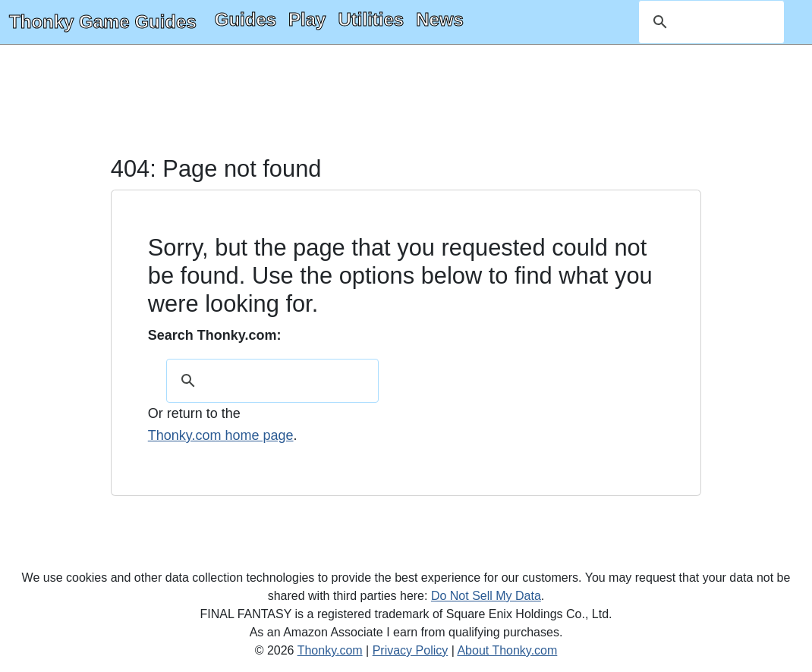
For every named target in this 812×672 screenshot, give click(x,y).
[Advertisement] (406, 102)
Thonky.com (330, 650)
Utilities (371, 19)
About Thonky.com (507, 650)
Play (307, 19)
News (440, 19)
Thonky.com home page (221, 435)
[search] (709, 22)
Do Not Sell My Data (486, 596)
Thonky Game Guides (103, 22)
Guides (245, 19)
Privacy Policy (411, 650)
